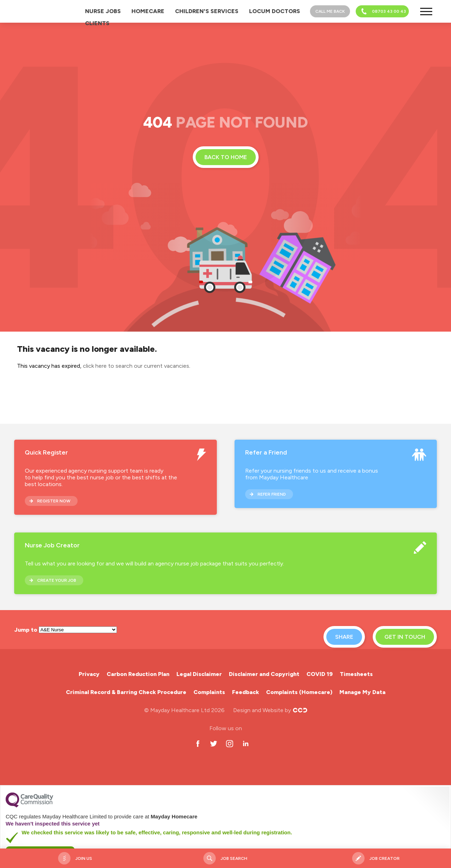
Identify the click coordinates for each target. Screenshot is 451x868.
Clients (97, 23)
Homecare (148, 11)
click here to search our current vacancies (136, 366)
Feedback (246, 692)
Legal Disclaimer (199, 674)
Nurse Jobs (103, 11)
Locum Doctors (275, 11)
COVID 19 (320, 674)
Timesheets (356, 674)
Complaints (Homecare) (299, 692)
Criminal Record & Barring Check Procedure (126, 692)
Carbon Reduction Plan (138, 674)
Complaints (209, 692)
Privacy (89, 674)
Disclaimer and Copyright (264, 674)
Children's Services (207, 11)
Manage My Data (362, 692)
